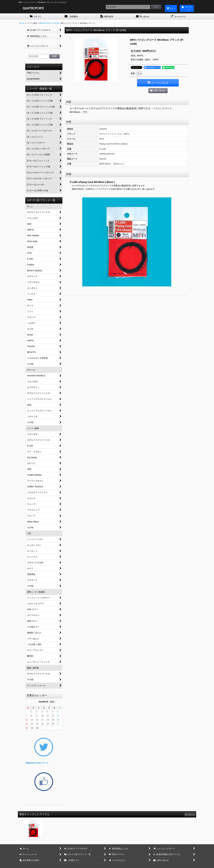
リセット (190, 814)
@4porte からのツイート (37, 763)
